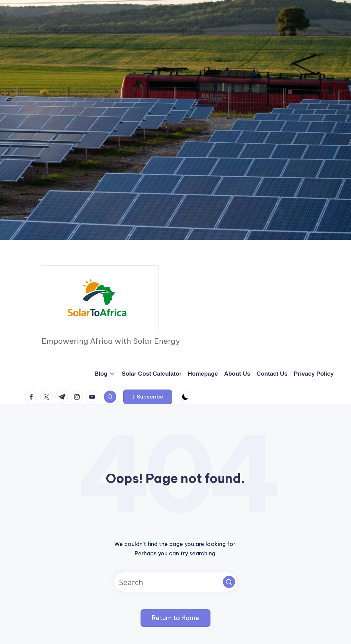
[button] (148, 397)
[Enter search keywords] (175, 582)
